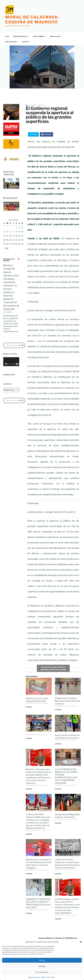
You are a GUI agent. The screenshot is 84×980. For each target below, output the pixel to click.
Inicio (7, 36)
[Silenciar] (17, 364)
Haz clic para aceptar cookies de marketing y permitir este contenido (53, 668)
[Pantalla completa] (18, 364)
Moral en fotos (56, 36)
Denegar (42, 966)
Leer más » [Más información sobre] (29, 738)
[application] (11, 362)
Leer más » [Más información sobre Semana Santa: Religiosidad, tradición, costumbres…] (58, 823)
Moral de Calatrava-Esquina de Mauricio (32, 20)
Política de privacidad (48, 977)
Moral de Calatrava (21, 36)
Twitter (34, 134)
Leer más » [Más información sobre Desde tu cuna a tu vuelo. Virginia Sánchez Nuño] (29, 707)
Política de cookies (34, 977)
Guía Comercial (12, 42)
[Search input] (12, 345)
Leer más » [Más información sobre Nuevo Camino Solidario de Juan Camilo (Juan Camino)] (58, 744)
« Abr (6, 248)
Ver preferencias (42, 972)
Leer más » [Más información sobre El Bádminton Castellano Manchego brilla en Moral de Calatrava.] (58, 710)
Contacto (25, 42)
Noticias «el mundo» (9, 260)
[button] (81, 942)
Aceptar (42, 960)
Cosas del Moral (40, 36)
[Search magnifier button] (23, 345)
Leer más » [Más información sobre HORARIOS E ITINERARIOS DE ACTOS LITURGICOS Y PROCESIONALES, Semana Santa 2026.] (29, 913)
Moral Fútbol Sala (10, 198)
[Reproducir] (6, 364)
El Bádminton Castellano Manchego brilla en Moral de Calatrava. (68, 701)
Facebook (47, 134)
